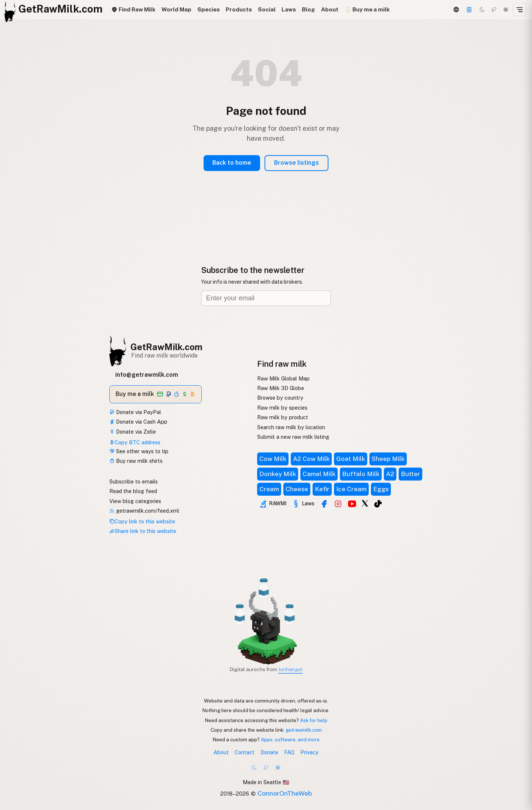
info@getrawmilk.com (147, 375)
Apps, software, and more (290, 739)
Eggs (381, 489)
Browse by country (280, 398)
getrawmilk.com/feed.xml (144, 511)
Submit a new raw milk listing (293, 437)
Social (267, 9)
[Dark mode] (482, 10)
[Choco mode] (494, 10)
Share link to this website (143, 531)
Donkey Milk (278, 474)
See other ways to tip (139, 451)
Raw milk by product (283, 417)
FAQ (289, 752)
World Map (176, 9)
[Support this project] (469, 10)
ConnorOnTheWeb (285, 793)
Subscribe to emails (134, 481)
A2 (390, 474)
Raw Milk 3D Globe (281, 388)
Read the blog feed (133, 491)
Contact (245, 752)
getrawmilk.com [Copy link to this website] (304, 730)
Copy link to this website (142, 521)
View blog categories (135, 501)
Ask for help (314, 720)
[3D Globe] (456, 10)
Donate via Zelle (133, 432)
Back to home (232, 163)
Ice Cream (351, 489)
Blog (308, 9)
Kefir (322, 489)
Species (209, 9)
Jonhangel (290, 669)
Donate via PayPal (135, 412)
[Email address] (266, 298)
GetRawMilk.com (166, 347)
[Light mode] (506, 10)
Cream (269, 489)
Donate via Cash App (138, 422)
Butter (410, 474)
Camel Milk (319, 474)
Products (239, 9)
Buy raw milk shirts (136, 461)
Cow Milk (273, 459)
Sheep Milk (388, 459)
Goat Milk (351, 459)
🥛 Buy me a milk (367, 9)
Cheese (297, 489)
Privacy (309, 752)
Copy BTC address (135, 442)
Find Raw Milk (133, 9)
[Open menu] (519, 10)
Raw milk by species (282, 408)
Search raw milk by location (291, 427)
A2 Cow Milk (311, 459)
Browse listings (296, 163)
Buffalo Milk (361, 474)
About (330, 9)
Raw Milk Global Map (283, 378)
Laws (289, 9)
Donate (269, 752)
